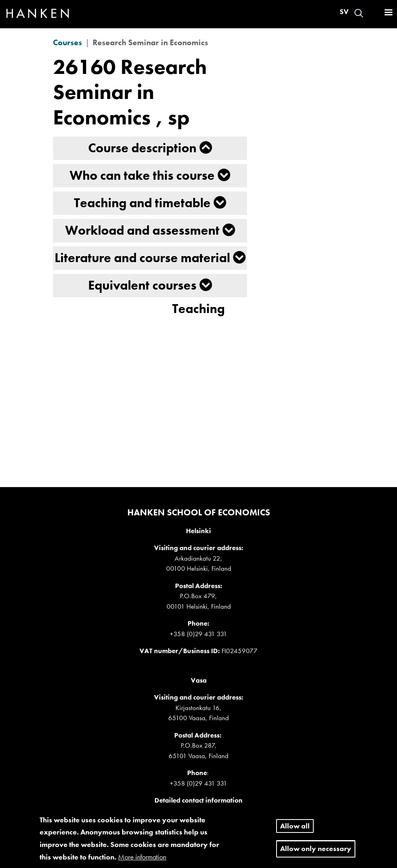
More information (142, 861)
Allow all (295, 831)
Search (359, 13)
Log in (373, 13)
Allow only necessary (316, 853)
